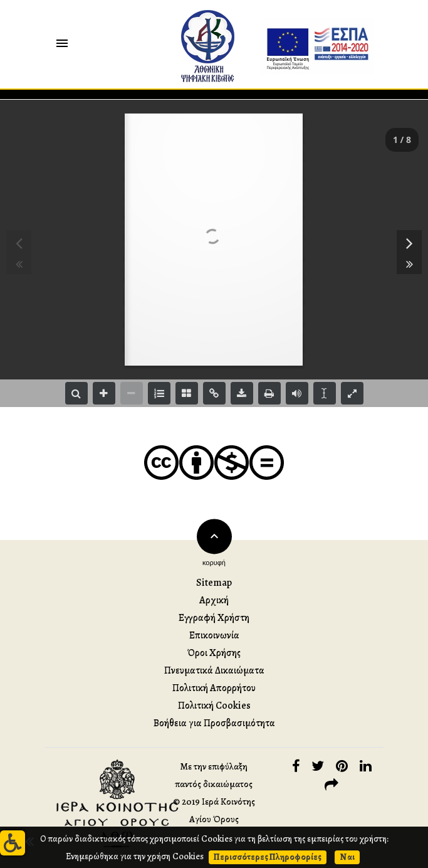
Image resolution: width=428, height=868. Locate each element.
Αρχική (214, 600)
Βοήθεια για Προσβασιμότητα (214, 723)
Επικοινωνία (214, 635)
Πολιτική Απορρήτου (214, 688)
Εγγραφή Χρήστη (214, 618)
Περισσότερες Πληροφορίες (268, 857)
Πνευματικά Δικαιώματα (214, 670)
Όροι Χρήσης (214, 653)
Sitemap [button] (214, 583)
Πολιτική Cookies (214, 706)
